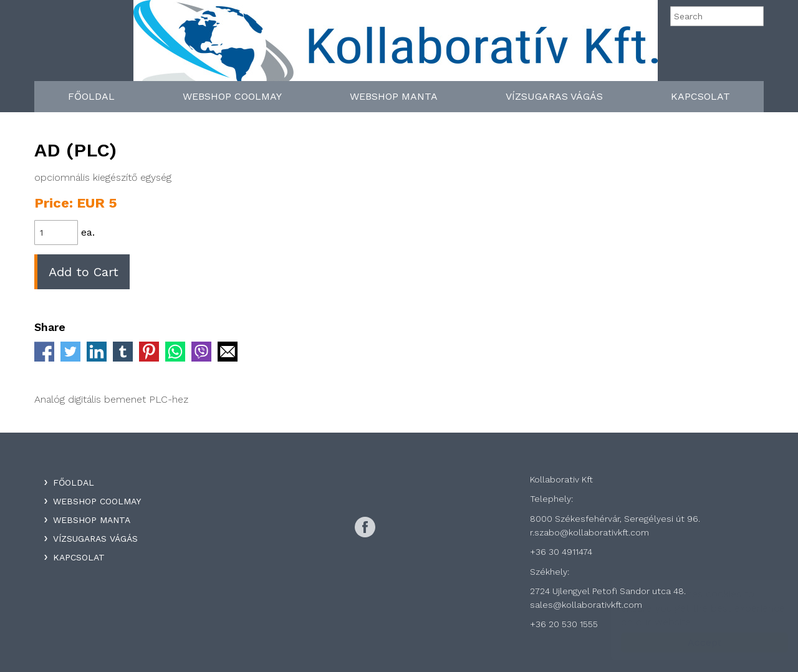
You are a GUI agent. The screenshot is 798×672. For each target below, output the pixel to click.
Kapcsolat (700, 96)
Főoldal (91, 96)
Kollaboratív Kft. (396, 45)
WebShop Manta (394, 96)
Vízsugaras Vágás (554, 96)
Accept (692, 642)
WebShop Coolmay (232, 96)
